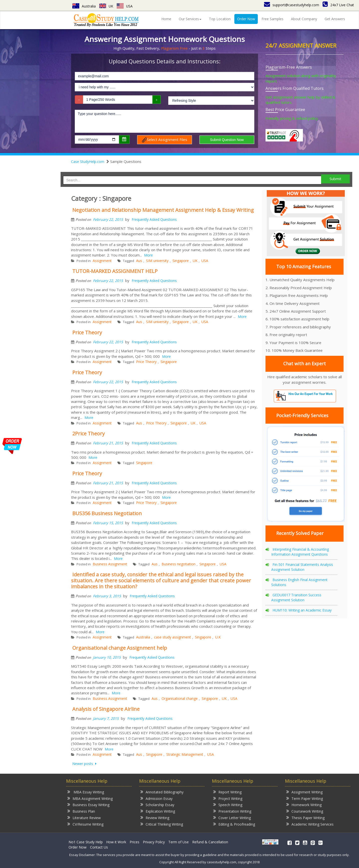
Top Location (220, 19)
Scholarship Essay (157, 805)
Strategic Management (185, 754)
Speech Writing (228, 805)
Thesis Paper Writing (305, 817)
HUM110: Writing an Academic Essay (302, 610)
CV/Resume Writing (85, 824)
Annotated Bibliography (162, 792)
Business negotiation (179, 564)
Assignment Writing (304, 792)
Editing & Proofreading (234, 824)
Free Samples (272, 19)
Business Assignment (110, 564)
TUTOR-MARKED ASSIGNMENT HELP (115, 271)
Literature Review (84, 817)
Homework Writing (304, 805)
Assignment (102, 261)
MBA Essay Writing (86, 792)
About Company (304, 19)
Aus (139, 261)
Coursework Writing (305, 811)
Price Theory (87, 332)
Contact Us (99, 847)
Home (166, 19)
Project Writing (228, 798)
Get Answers (335, 19)
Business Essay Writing (88, 805)
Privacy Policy (154, 842)
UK (106, 6)
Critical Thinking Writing (162, 824)
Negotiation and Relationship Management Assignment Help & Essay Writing (163, 210)
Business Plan (81, 811)
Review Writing (155, 817)
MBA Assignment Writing (90, 798)
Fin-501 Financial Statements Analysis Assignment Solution (302, 567)
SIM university (157, 261)
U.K (218, 637)
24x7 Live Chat (338, 5)
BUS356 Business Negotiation (107, 513)
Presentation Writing (232, 811)
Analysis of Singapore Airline (106, 709)
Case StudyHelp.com (88, 162)
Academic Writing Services (310, 824)
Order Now (246, 19)
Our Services (190, 19)
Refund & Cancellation (210, 842)
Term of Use (179, 842)
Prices (135, 842)
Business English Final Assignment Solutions (299, 582)
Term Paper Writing (305, 798)
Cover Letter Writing (232, 817)
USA (125, 6)
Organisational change (180, 698)
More (148, 255)
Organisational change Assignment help (120, 648)
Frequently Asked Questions (154, 219)
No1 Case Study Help (86, 842)
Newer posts (83, 764)
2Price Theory (89, 434)
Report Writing (227, 792)
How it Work (116, 842)
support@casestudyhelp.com (292, 5)
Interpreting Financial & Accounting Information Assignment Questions (300, 552)
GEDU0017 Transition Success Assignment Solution (296, 597)
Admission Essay (156, 798)
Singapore (181, 261)
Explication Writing (158, 811)
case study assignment (173, 637)
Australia (84, 6)
